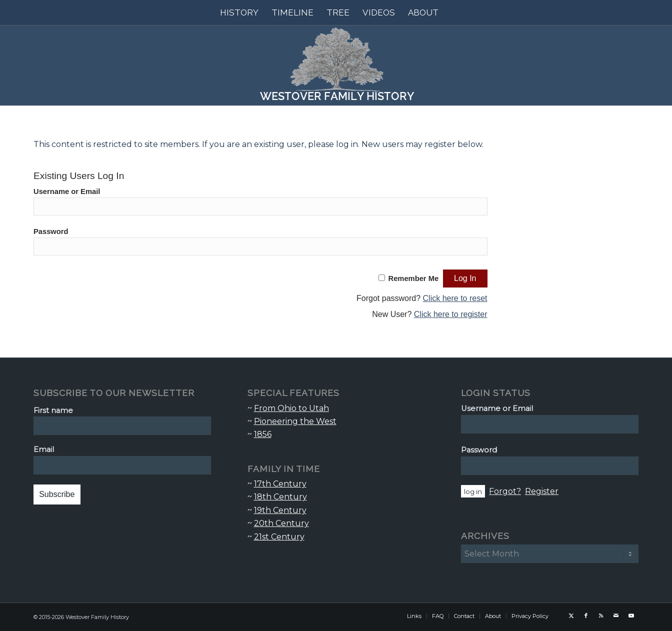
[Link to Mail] (616, 615)
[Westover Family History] (336, 65)
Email (44, 449)
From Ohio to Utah (291, 408)
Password (51, 231)
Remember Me (414, 278)
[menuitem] (239, 12)
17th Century (280, 484)
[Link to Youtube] (631, 615)
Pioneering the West (295, 421)
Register (542, 491)
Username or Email (67, 191)
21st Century (279, 537)
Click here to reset (455, 298)
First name (53, 410)
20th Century (281, 523)
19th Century (280, 510)
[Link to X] (571, 615)
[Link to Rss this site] (601, 615)
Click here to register (451, 314)
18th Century (280, 497)
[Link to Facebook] (586, 615)
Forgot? (505, 491)
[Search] (451, 12)
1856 (263, 434)
